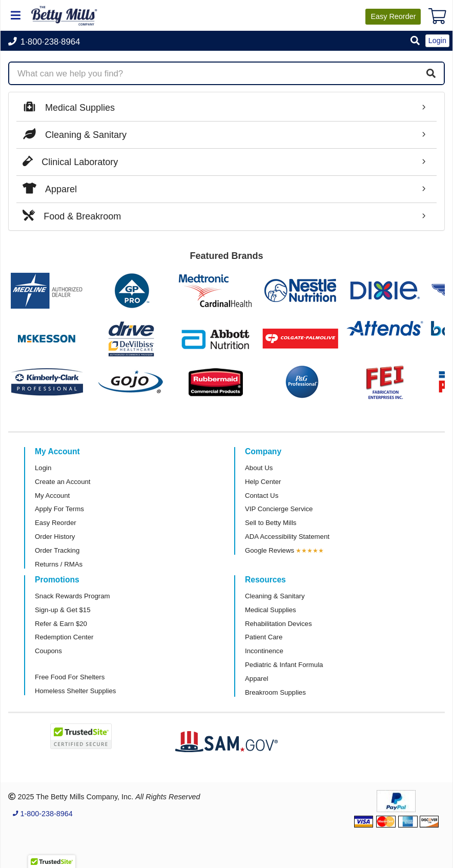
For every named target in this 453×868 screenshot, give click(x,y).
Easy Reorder (56, 523)
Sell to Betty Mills (271, 523)
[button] (415, 41)
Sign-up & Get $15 (63, 610)
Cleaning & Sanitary (275, 596)
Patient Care (264, 637)
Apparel (256, 679)
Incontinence (264, 651)
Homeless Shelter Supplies (75, 691)
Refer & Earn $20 (61, 624)
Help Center (263, 482)
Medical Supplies (271, 610)
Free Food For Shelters (70, 677)
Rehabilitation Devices (278, 624)
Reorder (393, 16)
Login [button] (437, 41)
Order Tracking (57, 550)
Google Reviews (270, 550)
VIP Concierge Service (279, 509)
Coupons (48, 651)
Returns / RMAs (59, 564)
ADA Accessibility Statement (287, 537)
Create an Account (63, 482)
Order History (55, 537)
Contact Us (262, 496)
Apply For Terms (59, 509)
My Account (52, 496)
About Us (259, 468)
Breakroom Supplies (275, 692)
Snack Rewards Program (73, 596)
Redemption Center (64, 637)
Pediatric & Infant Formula (284, 665)
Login (43, 468)
